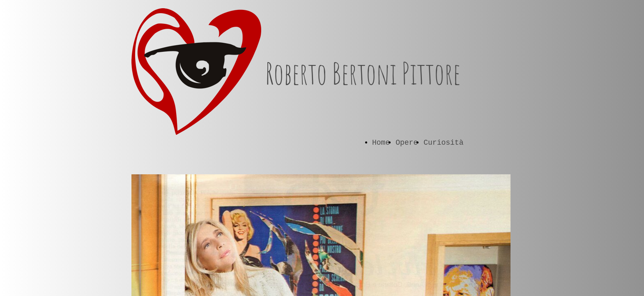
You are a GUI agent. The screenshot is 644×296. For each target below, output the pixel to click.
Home (381, 143)
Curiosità (443, 143)
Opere (407, 143)
